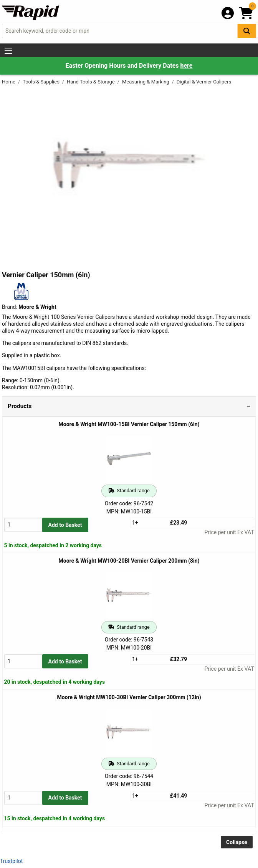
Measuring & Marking (146, 82)
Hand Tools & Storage (91, 82)
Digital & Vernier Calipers (204, 82)
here (186, 66)
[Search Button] (247, 31)
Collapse (237, 842)
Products (20, 406)
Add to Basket (65, 525)
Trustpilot (11, 861)
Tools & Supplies (42, 82)
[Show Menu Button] (8, 51)
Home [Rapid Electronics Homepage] (9, 82)
